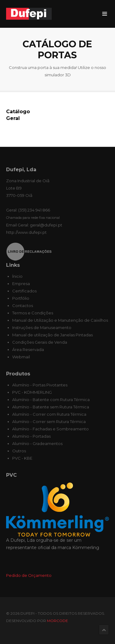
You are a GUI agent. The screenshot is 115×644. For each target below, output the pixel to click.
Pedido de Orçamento (29, 575)
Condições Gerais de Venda (40, 342)
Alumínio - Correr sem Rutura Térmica (49, 421)
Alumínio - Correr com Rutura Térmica (49, 414)
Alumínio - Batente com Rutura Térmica (51, 400)
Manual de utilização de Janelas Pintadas (52, 335)
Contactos (23, 306)
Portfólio (21, 298)
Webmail (21, 357)
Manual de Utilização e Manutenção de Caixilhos (60, 320)
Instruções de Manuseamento (42, 327)
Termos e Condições (33, 313)
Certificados (24, 291)
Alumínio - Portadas (31, 436)
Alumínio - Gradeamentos (37, 443)
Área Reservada (28, 349)
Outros (19, 451)
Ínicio (17, 276)
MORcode (58, 621)
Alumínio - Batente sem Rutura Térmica (51, 407)
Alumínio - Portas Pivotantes (40, 385)
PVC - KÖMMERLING (32, 392)
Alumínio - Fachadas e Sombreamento (50, 429)
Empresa (21, 284)
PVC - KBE (22, 458)
